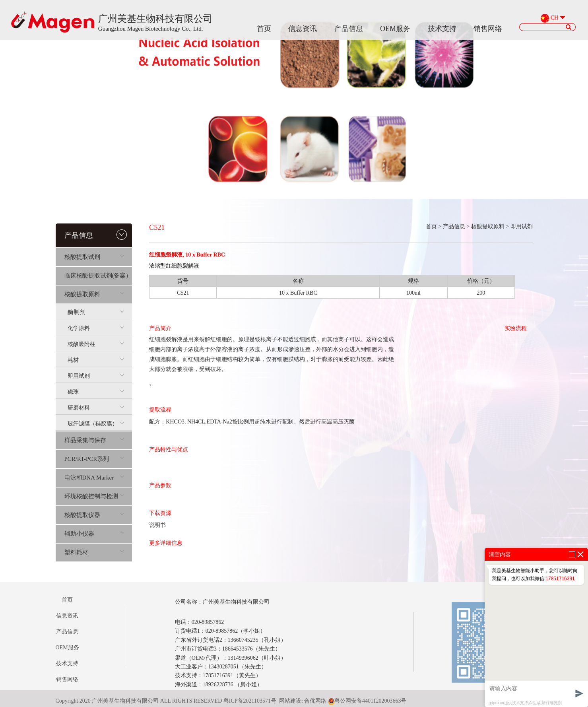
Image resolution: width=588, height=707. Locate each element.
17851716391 (560, 579)
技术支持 (442, 29)
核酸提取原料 (94, 294)
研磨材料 (96, 408)
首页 (264, 29)
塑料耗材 (94, 552)
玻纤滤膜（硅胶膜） (96, 424)
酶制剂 (96, 312)
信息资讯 (303, 29)
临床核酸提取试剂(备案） (98, 276)
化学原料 (96, 328)
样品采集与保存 (94, 440)
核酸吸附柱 (96, 344)
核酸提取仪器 (94, 515)
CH (554, 18)
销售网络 (488, 29)
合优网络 (315, 701)
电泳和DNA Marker (94, 478)
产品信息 (349, 29)
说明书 (157, 525)
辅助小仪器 (94, 534)
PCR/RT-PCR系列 (94, 459)
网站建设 (290, 701)
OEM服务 (395, 29)
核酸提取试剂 (94, 257)
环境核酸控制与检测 (94, 496)
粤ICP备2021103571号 (250, 701)
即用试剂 (96, 376)
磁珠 (96, 392)
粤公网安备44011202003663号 (367, 701)
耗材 (96, 360)
